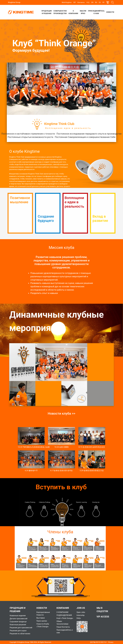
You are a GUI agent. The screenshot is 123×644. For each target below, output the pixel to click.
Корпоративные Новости (43, 614)
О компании (73, 12)
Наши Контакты (63, 627)
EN (92, 2)
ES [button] (100, 2)
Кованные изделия (18, 616)
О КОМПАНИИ (62, 612)
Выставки (41, 618)
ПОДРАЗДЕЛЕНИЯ (64, 615)
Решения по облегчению (20, 634)
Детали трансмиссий (18, 619)
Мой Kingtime (67, 2)
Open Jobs (81, 612)
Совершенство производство (60, 12)
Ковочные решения (18, 625)
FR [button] (103, 2)
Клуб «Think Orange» (65, 618)
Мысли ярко (83, 12)
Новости (110, 12)
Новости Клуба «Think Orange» (43, 625)
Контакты (81, 2)
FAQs (79, 618)
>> (74, 413)
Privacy (111, 642)
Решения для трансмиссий (21, 628)
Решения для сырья (18, 631)
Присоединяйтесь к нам (96, 12)
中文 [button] (88, 2)
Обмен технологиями (62, 623)
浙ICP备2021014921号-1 (99, 642)
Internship (80, 615)
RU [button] (96, 2)
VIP (75, 2)
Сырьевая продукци (18, 622)
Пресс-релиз (42, 621)
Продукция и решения (47, 12)
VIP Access (103, 617)
